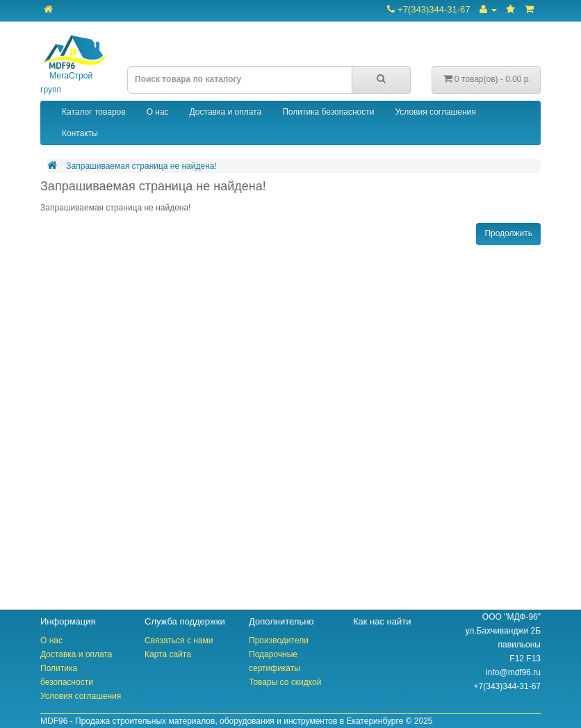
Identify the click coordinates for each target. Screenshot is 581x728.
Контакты (80, 133)
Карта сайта (168, 654)
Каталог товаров (94, 112)
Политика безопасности (328, 112)
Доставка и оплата (226, 112)
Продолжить (508, 233)
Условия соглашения (435, 112)
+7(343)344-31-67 (428, 9)
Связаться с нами (179, 640)
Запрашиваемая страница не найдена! (141, 166)
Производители (279, 640)
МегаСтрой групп (73, 65)
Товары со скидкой (285, 682)
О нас (158, 112)
